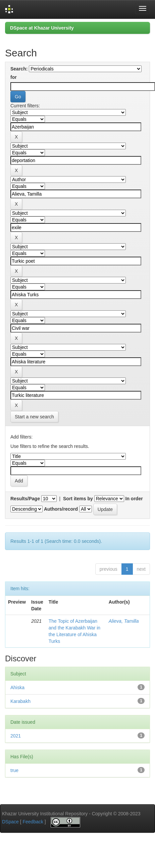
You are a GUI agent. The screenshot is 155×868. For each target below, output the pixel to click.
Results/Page (25, 499)
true (14, 770)
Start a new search (34, 417)
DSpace (10, 822)
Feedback (33, 822)
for (14, 77)
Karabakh (20, 701)
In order (134, 499)
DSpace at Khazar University (42, 28)
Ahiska (17, 687)
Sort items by (78, 499)
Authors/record (61, 509)
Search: (19, 69)
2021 (16, 736)
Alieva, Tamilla (124, 621)
